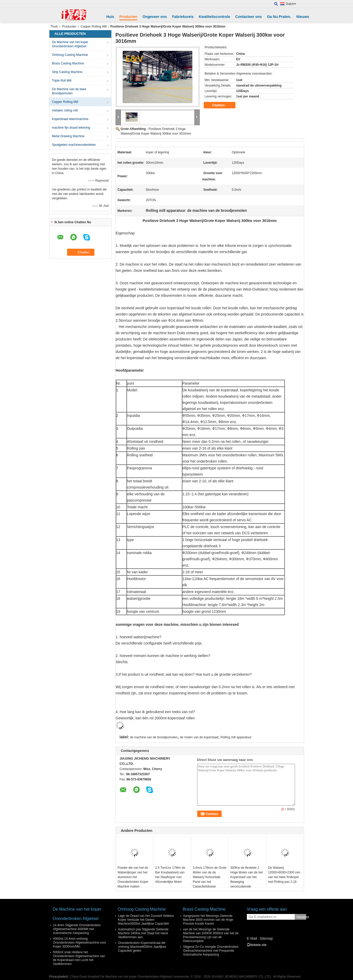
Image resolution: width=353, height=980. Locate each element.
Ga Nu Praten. (279, 17)
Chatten (222, 105)
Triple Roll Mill (62, 81)
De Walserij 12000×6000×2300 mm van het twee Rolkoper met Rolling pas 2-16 (284, 875)
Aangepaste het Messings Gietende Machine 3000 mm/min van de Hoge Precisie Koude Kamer (208, 920)
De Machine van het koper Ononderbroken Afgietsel (70, 44)
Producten (128, 17)
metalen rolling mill (65, 110)
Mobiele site (257, 945)
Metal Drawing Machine (68, 136)
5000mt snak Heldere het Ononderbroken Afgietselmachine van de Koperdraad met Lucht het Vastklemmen (79, 958)
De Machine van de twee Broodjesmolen (69, 91)
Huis (110, 17)
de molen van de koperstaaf (199, 737)
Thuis (54, 27)
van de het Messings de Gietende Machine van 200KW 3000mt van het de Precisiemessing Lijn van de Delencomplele (211, 935)
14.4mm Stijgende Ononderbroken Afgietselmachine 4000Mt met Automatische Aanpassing (77, 929)
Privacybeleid (58, 977)
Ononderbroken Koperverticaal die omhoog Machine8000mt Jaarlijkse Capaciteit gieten (142, 947)
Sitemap (266, 938)
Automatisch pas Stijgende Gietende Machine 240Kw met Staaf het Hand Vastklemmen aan (143, 933)
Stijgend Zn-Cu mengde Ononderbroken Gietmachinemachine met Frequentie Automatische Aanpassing (211, 951)
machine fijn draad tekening (71, 128)
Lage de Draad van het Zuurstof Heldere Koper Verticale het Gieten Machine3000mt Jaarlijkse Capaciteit (146, 920)
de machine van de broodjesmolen (154, 737)
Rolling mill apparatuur (236, 737)
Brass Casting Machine (68, 63)
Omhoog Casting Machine (70, 55)
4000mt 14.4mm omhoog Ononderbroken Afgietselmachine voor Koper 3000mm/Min (80, 943)
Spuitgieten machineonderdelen (74, 145)
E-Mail (252, 938)
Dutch (291, 4)
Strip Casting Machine (67, 72)
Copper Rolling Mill (94, 27)
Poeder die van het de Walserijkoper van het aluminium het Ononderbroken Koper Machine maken (133, 877)
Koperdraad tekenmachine (70, 119)
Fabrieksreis (183, 17)
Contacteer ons (249, 17)
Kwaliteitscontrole (214, 17)
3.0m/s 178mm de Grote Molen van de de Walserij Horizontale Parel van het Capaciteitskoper (210, 877)
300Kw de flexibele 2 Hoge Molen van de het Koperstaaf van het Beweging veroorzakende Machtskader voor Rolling (247, 882)
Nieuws (303, 17)
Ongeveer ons (155, 17)
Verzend (301, 917)
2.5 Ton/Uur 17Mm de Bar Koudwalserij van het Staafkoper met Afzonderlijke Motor (170, 875)
